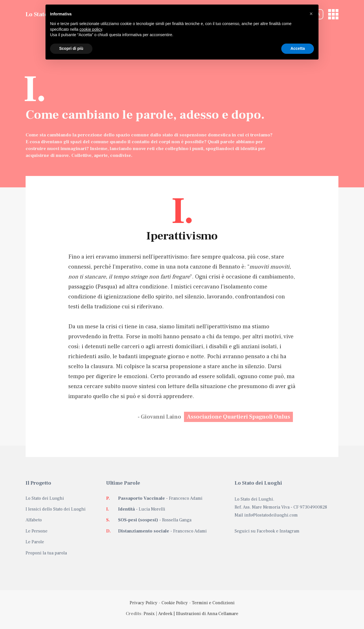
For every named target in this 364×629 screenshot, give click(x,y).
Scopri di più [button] (71, 48)
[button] (311, 14)
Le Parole (35, 542)
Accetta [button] (298, 48)
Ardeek (165, 614)
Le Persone (37, 531)
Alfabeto (34, 520)
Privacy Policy (144, 603)
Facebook (266, 531)
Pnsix (149, 614)
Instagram (289, 531)
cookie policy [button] (91, 29)
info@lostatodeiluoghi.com (271, 515)
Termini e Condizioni (213, 603)
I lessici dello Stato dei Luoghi (56, 509)
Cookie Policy (175, 603)
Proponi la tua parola (46, 553)
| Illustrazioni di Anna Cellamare (205, 614)
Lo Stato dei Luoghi (45, 498)
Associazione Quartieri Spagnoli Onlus (238, 417)
